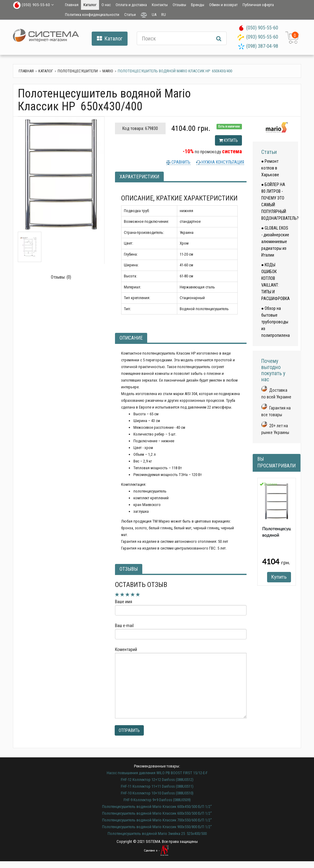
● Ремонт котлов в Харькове (270, 168)
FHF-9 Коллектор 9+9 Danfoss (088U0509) (157, 800)
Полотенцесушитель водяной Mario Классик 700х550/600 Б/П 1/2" (157, 820)
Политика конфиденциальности (92, 15)
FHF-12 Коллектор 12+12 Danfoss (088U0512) (157, 780)
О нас (106, 5)
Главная (72, 5)
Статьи (130, 15)
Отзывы (179, 5)
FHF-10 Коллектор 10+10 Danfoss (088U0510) (157, 793)
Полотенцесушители (78, 71)
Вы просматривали (276, 463)
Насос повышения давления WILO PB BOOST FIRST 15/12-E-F (157, 773)
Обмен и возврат (223, 5)
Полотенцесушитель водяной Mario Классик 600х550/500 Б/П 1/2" (157, 813)
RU (164, 15)
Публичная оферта (258, 5)
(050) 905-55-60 (262, 28)
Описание (131, 338)
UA (154, 15)
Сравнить (180, 162)
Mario (108, 71)
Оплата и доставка (131, 5)
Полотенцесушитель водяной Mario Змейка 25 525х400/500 (157, 834)
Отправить (129, 730)
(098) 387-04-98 (262, 46)
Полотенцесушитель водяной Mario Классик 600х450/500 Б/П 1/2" (157, 807)
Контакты (160, 5)
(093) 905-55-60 (262, 37)
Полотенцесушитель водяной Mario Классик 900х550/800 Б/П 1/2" (157, 827)
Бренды (198, 5)
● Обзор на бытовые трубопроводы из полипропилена (276, 322)
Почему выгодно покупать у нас (273, 370)
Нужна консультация (222, 162)
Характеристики (139, 177)
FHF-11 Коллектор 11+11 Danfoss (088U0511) (157, 786)
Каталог (90, 5)
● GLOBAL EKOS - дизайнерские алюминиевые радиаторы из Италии (275, 242)
